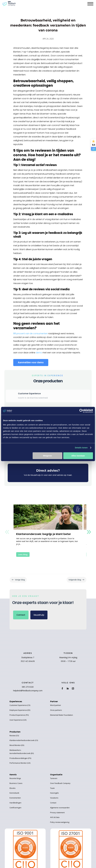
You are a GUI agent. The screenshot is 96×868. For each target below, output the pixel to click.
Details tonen (81, 448)
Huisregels (54, 793)
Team (52, 788)
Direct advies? (48, 470)
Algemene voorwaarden (60, 808)
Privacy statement (57, 812)
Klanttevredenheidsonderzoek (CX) (24, 740)
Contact (21, 615)
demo (39, 353)
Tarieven (54, 778)
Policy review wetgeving (60, 822)
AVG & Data (55, 817)
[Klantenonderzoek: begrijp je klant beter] (48, 517)
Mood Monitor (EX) (17, 745)
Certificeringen (15, 808)
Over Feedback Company (60, 783)
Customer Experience (29, 394)
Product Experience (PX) (19, 715)
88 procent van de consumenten (30, 334)
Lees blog (23, 554)
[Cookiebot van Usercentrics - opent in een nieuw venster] (81, 411)
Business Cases (16, 783)
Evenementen (15, 798)
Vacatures (54, 798)
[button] (89, 532)
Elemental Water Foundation (62, 715)
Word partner (56, 705)
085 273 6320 (28, 687)
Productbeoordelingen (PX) (20, 758)
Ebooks (13, 788)
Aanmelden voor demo (31, 362)
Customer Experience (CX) (20, 705)
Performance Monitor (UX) (20, 763)
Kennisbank (14, 793)
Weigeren (47, 456)
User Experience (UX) (18, 720)
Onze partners (56, 710)
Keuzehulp (39, 615)
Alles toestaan (78, 456)
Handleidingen (15, 803)
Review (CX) (14, 736)
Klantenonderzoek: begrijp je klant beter (44, 534)
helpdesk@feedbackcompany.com (28, 691)
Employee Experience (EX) (20, 710)
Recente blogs (15, 778)
